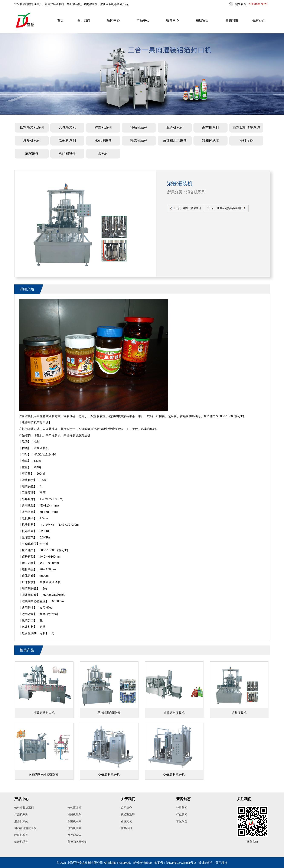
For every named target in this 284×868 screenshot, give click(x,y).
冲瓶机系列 (139, 128)
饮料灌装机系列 (32, 128)
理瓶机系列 (32, 141)
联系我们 (258, 20)
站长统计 (139, 863)
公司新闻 (182, 808)
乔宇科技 (221, 863)
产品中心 (143, 20)
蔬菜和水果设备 (175, 141)
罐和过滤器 (210, 141)
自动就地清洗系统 (246, 128)
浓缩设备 (32, 153)
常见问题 (182, 821)
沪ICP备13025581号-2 (181, 863)
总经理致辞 (128, 814)
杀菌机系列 (210, 128)
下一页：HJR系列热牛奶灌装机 (225, 208)
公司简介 (126, 808)
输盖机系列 (139, 141)
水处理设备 (103, 141)
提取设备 (246, 141)
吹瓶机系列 (67, 141)
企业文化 (126, 821)
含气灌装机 (67, 128)
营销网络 (232, 20)
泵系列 (103, 153)
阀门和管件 (67, 153)
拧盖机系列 (103, 128)
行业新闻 (182, 814)
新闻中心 (113, 20)
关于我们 (84, 20)
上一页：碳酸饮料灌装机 (187, 208)
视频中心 (173, 20)
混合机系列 (175, 128)
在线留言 (202, 20)
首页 (61, 20)
